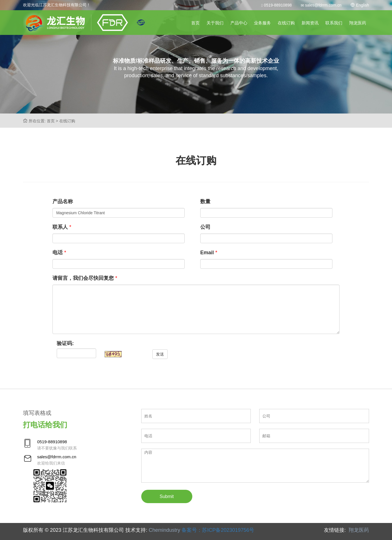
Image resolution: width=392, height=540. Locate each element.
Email (207, 253)
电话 (58, 253)
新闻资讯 (310, 23)
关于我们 (215, 23)
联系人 (60, 227)
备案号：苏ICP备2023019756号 (218, 530)
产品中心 (239, 23)
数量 (205, 201)
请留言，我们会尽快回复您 (83, 278)
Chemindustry (164, 530)
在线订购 (286, 23)
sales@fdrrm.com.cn (321, 5)
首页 (195, 23)
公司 (205, 227)
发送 (160, 354)
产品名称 (63, 201)
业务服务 (262, 23)
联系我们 (334, 23)
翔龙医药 (358, 23)
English (360, 5)
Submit (167, 496)
